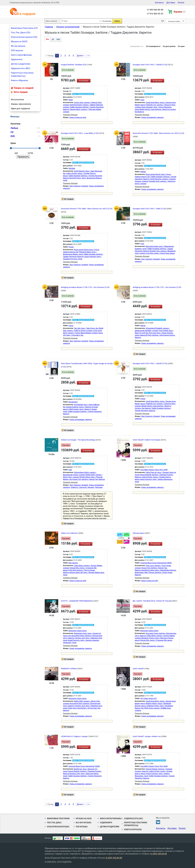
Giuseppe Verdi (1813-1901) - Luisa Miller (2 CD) (80, 133)
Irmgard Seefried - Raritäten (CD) (74, 65)
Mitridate (72, 168)
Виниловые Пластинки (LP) (24, 28)
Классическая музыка (58, 827)
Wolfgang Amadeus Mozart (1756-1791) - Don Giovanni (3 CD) (85, 287)
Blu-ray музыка (18, 46)
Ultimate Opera (139, 533)
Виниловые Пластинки (58, 819)
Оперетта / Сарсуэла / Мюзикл (82, 487)
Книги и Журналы (20, 80)
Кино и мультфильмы (21, 55)
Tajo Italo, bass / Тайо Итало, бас (86, 328)
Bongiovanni (73, 402)
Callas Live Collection (69, 533)
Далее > (81, 56)
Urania (71, 326)
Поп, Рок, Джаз (54, 823)
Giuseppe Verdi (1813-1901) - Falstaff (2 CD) (150, 65)
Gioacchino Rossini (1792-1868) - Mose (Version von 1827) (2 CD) (158, 133)
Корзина (180, 12)
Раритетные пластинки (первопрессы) (22, 74)
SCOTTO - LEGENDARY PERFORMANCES (77, 601)
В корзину (84, 81)
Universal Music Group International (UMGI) (156, 563)
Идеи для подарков (20, 108)
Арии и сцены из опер (78, 117)
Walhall (143, 172)
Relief (71, 100)
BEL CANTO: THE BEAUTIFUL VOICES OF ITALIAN (152, 601)
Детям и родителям (21, 64)
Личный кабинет (175, 21)
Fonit (142, 244)
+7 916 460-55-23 (155, 14)
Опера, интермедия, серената (152, 117)
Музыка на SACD (19, 41)
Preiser (71, 247)
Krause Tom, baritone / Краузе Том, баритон (89, 479)
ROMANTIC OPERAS (69, 669)
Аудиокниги (17, 59)
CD (53, 39)
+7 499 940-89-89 (155, 10)
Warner (143, 326)
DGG (70, 470)
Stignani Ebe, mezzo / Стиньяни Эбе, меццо (156, 640)
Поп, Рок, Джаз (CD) (21, 33)
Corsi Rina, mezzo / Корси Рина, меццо (160, 253)
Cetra (142, 100)
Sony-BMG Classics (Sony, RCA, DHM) (154, 470)
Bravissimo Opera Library (78, 631)
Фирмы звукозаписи (21, 104)
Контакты (159, 3)
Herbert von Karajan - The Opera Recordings (78, 440)
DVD (58, 39)
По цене (181, 46)
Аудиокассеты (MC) (21, 68)
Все (48, 39)
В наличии (107, 21)
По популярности (153, 46)
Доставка (171, 3)
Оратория (99, 487)
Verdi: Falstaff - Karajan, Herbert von (147, 736)
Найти (117, 21)
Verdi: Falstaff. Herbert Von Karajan (147, 440)
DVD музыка (17, 50)
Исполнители (17, 100)
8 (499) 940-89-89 (159, 854)
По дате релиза (169, 46)
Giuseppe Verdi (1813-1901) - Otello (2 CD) (149, 209)
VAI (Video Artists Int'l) (149, 698)
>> (88, 56)
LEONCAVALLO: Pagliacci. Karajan (75, 736)
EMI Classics (73, 563)
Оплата (181, 3)
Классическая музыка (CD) (24, 37)
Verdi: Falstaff (138, 669)
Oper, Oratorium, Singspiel (79, 186)
